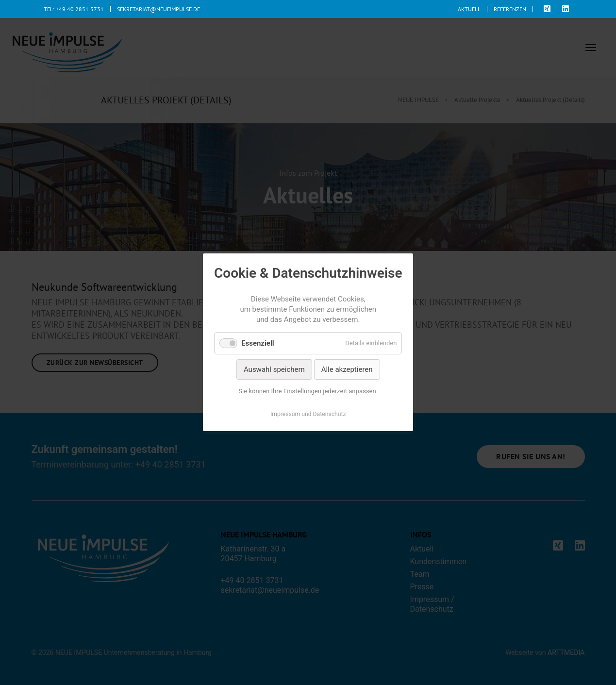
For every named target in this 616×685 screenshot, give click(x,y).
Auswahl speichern (274, 369)
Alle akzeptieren (347, 369)
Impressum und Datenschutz (308, 415)
